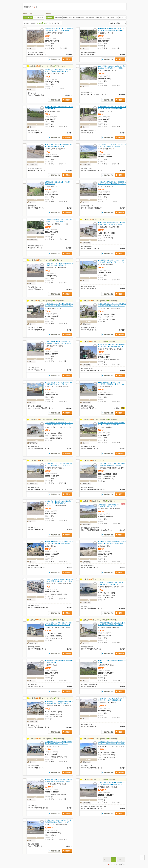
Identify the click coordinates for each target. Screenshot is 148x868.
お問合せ (68, 59)
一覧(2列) (29, 17)
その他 (121, 17)
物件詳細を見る (55, 59)
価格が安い (50, 17)
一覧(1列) (40, 17)
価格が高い (58, 17)
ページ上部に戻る (142, 857)
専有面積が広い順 (112, 17)
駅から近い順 (90, 17)
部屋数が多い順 (100, 17)
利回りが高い (67, 17)
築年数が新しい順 (79, 17)
